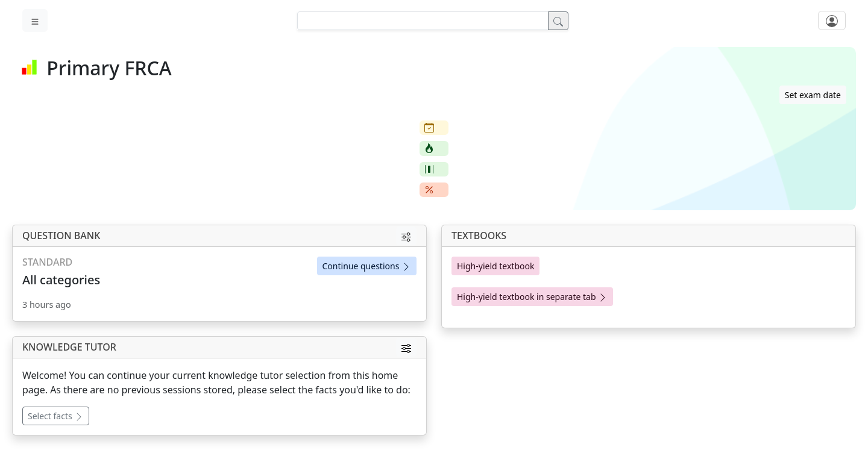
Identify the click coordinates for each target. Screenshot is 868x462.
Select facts (56, 416)
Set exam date (813, 95)
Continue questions (367, 266)
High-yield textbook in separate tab (532, 297)
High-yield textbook (495, 266)
